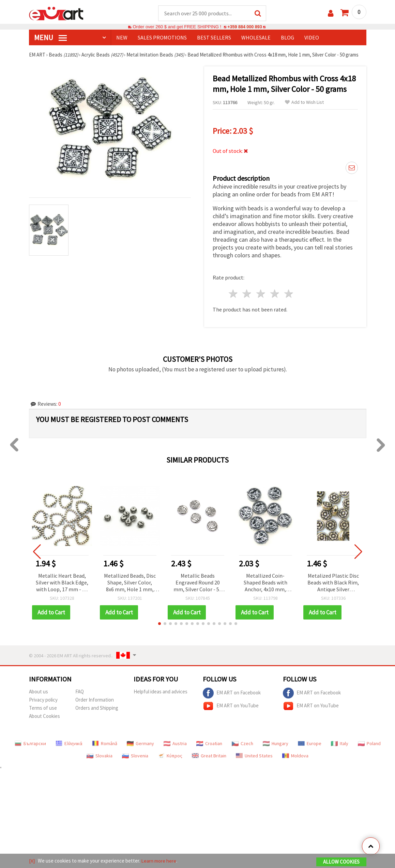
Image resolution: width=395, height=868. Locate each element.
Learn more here (159, 861)
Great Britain (209, 756)
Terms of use (43, 708)
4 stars (275, 294)
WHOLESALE (256, 38)
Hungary (276, 744)
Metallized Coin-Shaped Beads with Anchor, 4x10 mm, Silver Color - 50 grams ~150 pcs (265, 583)
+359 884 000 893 (245, 27)
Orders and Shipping (97, 708)
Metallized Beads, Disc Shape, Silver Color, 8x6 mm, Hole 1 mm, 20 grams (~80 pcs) (130, 583)
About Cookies (44, 716)
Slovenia (135, 756)
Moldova (295, 756)
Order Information (95, 700)
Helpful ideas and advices (161, 692)
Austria (175, 744)
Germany (140, 744)
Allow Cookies (341, 862)
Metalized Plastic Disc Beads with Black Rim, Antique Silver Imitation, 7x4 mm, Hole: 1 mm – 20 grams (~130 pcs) (333, 583)
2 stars (247, 294)
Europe (310, 744)
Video (312, 38)
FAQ (80, 692)
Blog (287, 38)
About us (39, 692)
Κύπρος (170, 756)
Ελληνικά (69, 744)
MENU (50, 38)
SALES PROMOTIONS (162, 38)
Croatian (209, 744)
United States (254, 756)
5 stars (289, 294)
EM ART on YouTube (231, 706)
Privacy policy (43, 700)
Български (30, 744)
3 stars (261, 294)
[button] (159, 624)
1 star (233, 294)
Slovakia (100, 756)
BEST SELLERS (214, 38)
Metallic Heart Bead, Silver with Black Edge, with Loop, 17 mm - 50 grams (62, 583)
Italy (340, 744)
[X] (32, 861)
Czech (242, 744)
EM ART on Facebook (232, 693)
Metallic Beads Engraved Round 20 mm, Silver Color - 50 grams (198, 583)
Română (105, 744)
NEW (122, 38)
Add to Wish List (304, 103)
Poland (369, 744)
